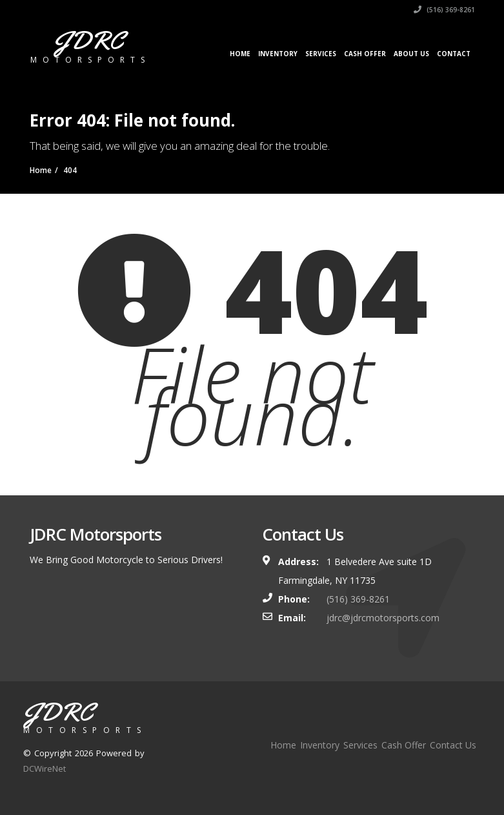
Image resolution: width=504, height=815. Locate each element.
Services (321, 54)
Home (240, 54)
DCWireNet (45, 769)
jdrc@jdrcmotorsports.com (383, 618)
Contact (454, 54)
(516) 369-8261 (444, 10)
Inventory (278, 54)
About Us (411, 54)
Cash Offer (365, 54)
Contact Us (453, 745)
